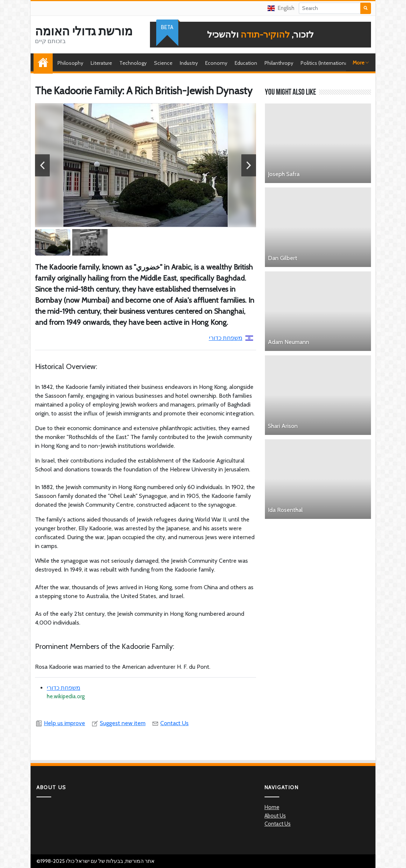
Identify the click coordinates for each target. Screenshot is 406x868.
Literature (101, 63)
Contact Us (170, 723)
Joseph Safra (284, 174)
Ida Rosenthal (285, 510)
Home (45, 63)
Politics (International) (325, 63)
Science (163, 63)
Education (246, 63)
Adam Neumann (288, 342)
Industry (189, 63)
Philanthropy (279, 63)
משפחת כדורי (231, 338)
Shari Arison (283, 426)
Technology (133, 63)
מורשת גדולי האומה (84, 31)
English (281, 8)
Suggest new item (118, 723)
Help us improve (60, 723)
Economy (216, 63)
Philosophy (70, 63)
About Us (275, 816)
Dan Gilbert (283, 258)
